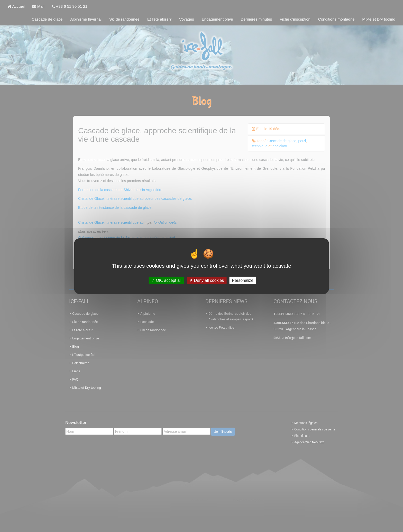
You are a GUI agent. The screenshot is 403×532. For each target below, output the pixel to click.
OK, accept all (166, 280)
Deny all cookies (207, 280)
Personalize (243, 280)
